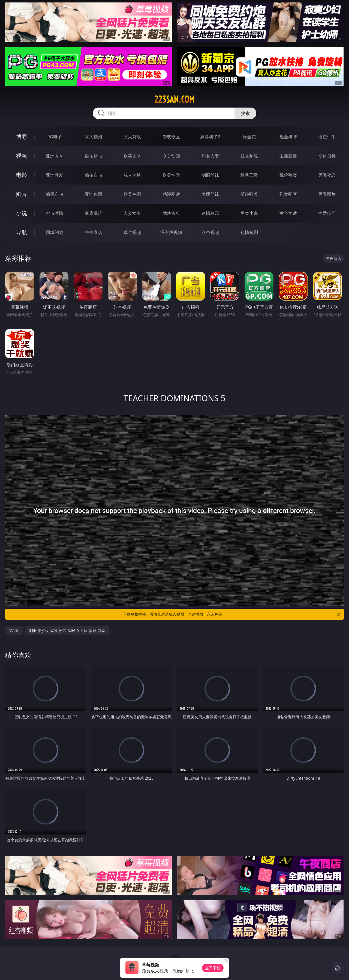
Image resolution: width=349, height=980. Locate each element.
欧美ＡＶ (132, 156)
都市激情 (55, 213)
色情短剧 (249, 232)
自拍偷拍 (94, 156)
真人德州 (94, 137)
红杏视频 (210, 232)
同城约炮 (55, 232)
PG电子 (54, 137)
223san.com (174, 99)
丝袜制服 (249, 156)
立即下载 (213, 968)
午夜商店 (94, 232)
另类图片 (327, 194)
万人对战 (132, 137)
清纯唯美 (249, 194)
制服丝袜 (210, 175)
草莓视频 (132, 232)
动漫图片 (171, 194)
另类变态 (327, 175)
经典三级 (249, 175)
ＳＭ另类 (327, 156)
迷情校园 (210, 213)
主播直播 (288, 156)
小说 (22, 213)
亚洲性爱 (55, 175)
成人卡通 (132, 175)
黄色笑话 (288, 213)
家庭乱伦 (94, 213)
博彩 (22, 137)
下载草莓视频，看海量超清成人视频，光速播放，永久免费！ (232, 614)
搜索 (245, 113)
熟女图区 (288, 194)
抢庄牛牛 (327, 137)
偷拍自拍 (94, 175)
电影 (22, 175)
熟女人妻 (210, 156)
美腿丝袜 (210, 194)
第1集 (14, 630)
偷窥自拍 (55, 194)
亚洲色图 (94, 194)
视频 (22, 156)
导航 (22, 232)
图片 (22, 194)
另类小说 (249, 213)
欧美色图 (132, 194)
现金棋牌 (288, 137)
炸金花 (249, 137)
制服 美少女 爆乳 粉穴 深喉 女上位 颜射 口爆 (67, 630)
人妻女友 (132, 213)
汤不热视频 (171, 232)
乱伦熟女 (288, 175)
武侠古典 (171, 213)
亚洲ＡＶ (55, 156)
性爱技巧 (327, 213)
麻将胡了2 (210, 137)
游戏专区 (171, 137)
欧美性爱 (171, 175)
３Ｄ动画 (171, 156)
